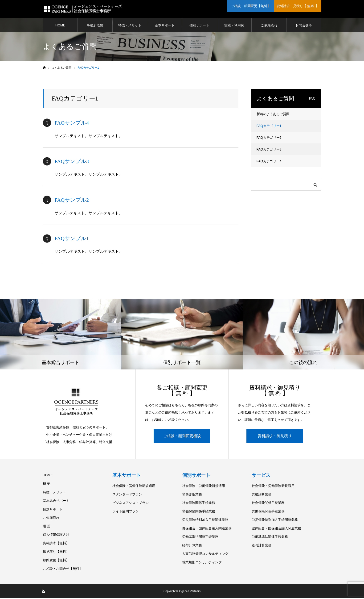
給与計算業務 (192, 546)
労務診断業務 (192, 495)
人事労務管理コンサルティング (205, 554)
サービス (261, 476)
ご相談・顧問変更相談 (182, 437)
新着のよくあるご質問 (273, 115)
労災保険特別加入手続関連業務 (205, 520)
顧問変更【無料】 (56, 561)
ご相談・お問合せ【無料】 (63, 569)
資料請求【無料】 (56, 544)
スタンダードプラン (127, 495)
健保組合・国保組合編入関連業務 (207, 529)
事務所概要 (95, 26)
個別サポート (199, 26)
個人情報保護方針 (56, 535)
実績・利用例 (234, 26)
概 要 (47, 484)
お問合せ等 (304, 26)
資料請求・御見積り (275, 437)
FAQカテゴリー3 (269, 150)
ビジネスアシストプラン (131, 503)
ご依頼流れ (269, 26)
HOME (60, 26)
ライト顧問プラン (126, 512)
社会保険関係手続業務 (199, 503)
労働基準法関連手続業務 (200, 537)
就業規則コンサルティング (202, 563)
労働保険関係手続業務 (199, 512)
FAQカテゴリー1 (269, 126)
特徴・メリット (130, 26)
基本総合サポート (56, 501)
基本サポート (165, 26)
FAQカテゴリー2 (269, 138)
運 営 (47, 527)
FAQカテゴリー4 (269, 162)
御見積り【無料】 (56, 552)
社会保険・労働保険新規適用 (134, 486)
